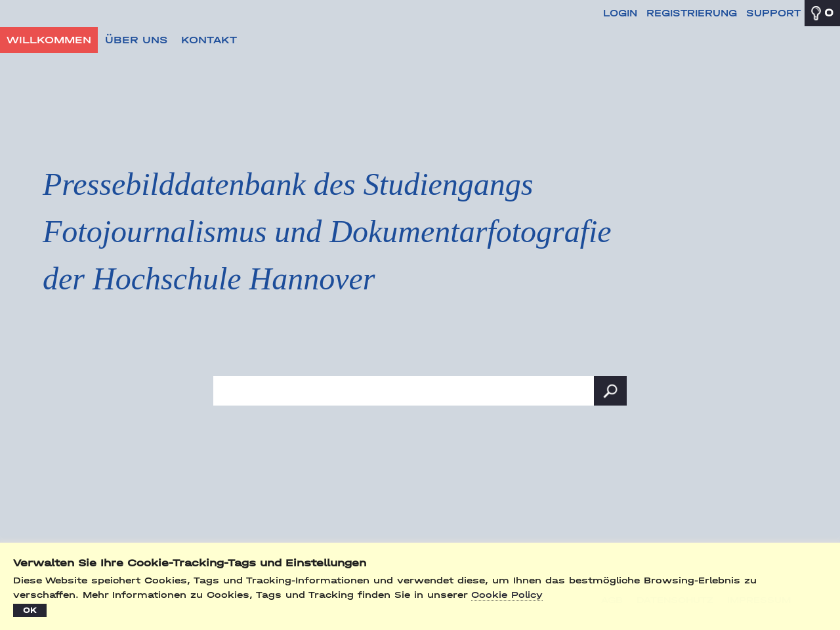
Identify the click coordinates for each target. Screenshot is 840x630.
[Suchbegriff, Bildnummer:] (420, 391)
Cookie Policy (507, 595)
